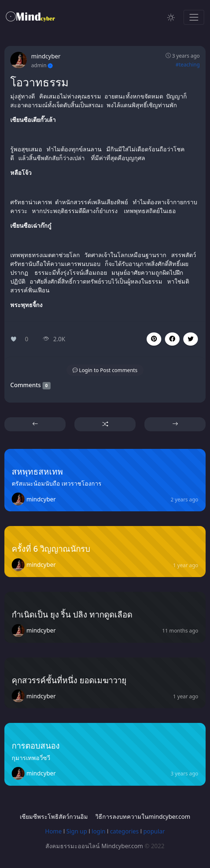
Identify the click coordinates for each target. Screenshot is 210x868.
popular (154, 831)
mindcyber (46, 56)
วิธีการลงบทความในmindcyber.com (143, 817)
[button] (172, 339)
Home (54, 831)
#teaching (188, 64)
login (99, 831)
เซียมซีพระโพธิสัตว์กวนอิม (54, 817)
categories (124, 831)
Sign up (77, 831)
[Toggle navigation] (194, 17)
